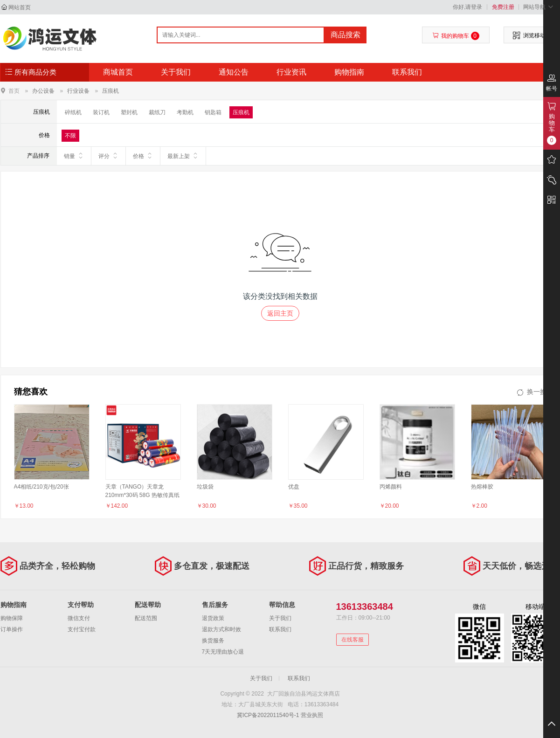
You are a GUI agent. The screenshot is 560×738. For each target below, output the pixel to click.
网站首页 (20, 7)
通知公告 (234, 72)
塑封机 (129, 112)
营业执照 (312, 715)
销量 (74, 156)
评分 (108, 156)
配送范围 (146, 618)
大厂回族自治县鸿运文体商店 (50, 38)
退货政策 (213, 618)
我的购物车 (456, 36)
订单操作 (12, 629)
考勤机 (185, 112)
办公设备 (43, 91)
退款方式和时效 (221, 629)
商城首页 (118, 72)
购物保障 (12, 618)
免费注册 (503, 7)
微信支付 (79, 618)
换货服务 (213, 641)
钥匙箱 (213, 112)
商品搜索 (346, 35)
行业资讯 (291, 72)
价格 (143, 156)
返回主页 (280, 313)
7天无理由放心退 (223, 652)
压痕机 (111, 91)
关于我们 (176, 72)
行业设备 (78, 91)
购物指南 (349, 72)
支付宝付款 (82, 629)
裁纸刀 (157, 112)
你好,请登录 (467, 7)
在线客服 (353, 640)
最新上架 (183, 156)
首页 (14, 91)
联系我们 (407, 72)
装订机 (101, 112)
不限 (70, 136)
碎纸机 (73, 112)
